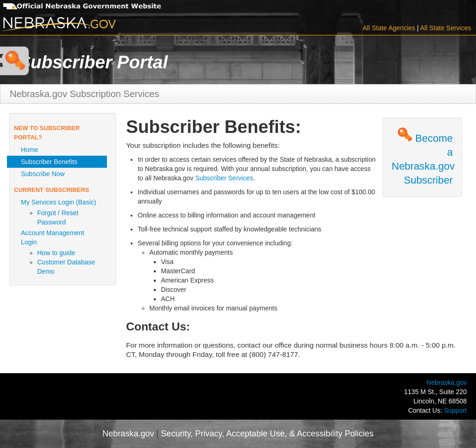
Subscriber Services (224, 178)
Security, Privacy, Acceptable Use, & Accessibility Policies (267, 434)
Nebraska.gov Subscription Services (84, 94)
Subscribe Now (43, 174)
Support (455, 410)
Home (30, 150)
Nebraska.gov (447, 382)
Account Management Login (53, 237)
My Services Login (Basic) (59, 202)
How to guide (56, 253)
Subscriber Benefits (49, 162)
